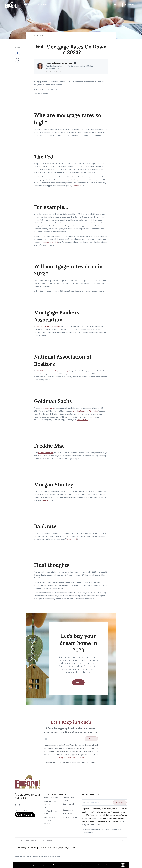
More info (104, 865)
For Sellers (56, 5)
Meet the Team (50, 801)
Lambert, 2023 (83, 420)
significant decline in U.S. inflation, (86, 411)
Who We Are (29, 5)
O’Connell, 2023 (77, 186)
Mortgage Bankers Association (49, 326)
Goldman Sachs (48, 408)
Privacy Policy (123, 840)
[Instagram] (23, 805)
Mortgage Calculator (71, 817)
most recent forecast (46, 453)
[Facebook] (16, 805)
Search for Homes (51, 798)
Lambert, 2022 (47, 500)
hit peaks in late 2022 (50, 242)
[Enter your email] (66, 739)
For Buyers (42, 5)
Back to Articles (44, 35)
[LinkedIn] (20, 805)
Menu (115, 5)
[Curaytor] (25, 816)
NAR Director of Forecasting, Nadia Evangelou (54, 371)
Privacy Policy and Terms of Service (71, 758)
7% (73, 332)
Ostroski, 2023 (72, 539)
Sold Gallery (67, 814)
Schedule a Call (69, 804)
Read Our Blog (50, 817)
